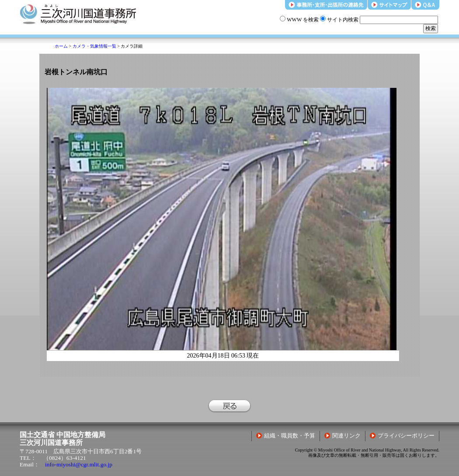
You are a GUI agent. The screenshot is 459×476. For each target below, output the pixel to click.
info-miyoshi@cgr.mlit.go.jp (79, 464)
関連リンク (343, 436)
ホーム (61, 46)
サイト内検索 (339, 20)
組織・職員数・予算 (286, 436)
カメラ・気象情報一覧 (94, 46)
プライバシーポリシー (402, 436)
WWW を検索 (299, 20)
